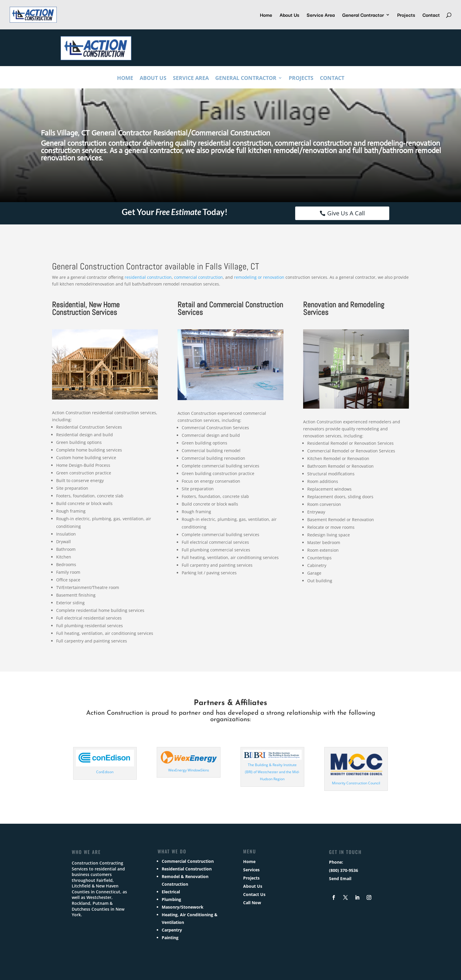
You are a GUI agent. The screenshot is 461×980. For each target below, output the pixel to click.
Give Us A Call (346, 213)
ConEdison (105, 772)
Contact (431, 16)
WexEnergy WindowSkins (189, 770)
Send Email (340, 879)
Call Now (252, 903)
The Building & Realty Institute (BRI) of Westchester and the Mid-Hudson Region (272, 772)
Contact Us (254, 894)
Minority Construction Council (356, 783)
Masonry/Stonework (183, 907)
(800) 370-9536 (344, 870)
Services (251, 870)
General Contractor (363, 16)
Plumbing (171, 899)
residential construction (148, 277)
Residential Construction (187, 869)
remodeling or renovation (259, 277)
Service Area (321, 16)
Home (266, 16)
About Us (289, 16)
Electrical (171, 892)
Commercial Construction (188, 861)
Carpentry (172, 930)
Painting (170, 938)
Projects (406, 16)
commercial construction (198, 277)
